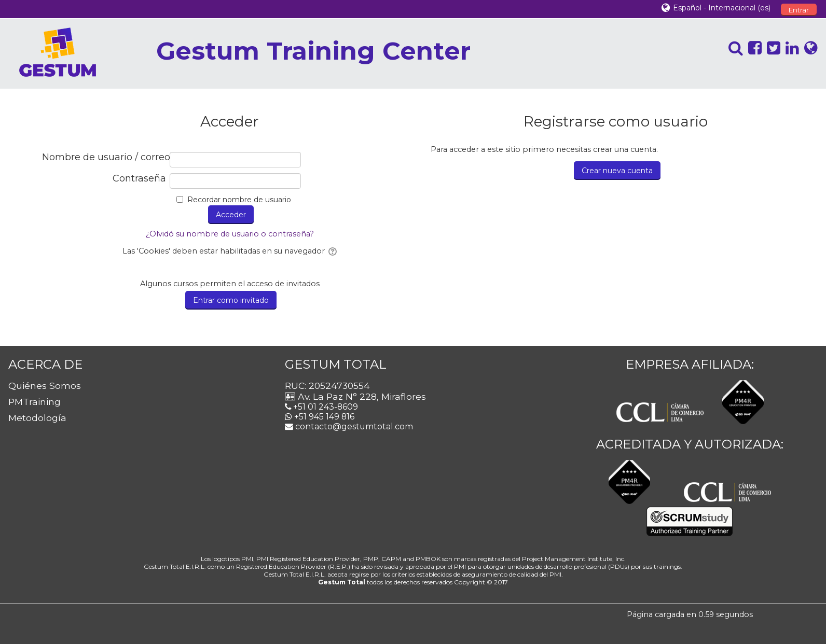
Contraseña (139, 179)
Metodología (37, 418)
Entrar (799, 10)
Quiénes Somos (45, 386)
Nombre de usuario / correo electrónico (104, 157)
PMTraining (35, 402)
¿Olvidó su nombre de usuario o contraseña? (230, 234)
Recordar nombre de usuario (239, 200)
